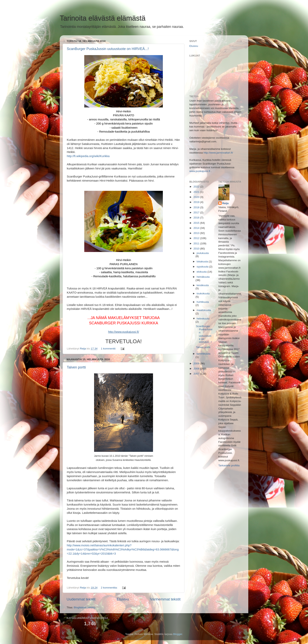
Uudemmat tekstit (81, 599)
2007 (197, 374)
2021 (197, 192)
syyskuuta (203, 267)
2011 (197, 243)
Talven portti (76, 367)
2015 (197, 223)
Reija (225, 203)
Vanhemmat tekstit (165, 599)
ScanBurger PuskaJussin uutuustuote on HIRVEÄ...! (108, 49)
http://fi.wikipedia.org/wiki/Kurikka (88, 156)
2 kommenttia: (110, 588)
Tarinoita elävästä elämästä (103, 18)
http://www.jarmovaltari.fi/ (218, 153)
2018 (197, 207)
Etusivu (123, 599)
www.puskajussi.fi (200, 171)
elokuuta (202, 272)
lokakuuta (203, 262)
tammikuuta (203, 354)
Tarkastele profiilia (229, 465)
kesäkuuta (203, 285)
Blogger (178, 634)
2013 (197, 233)
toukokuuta (203, 293)
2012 (197, 238)
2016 (197, 218)
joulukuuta (203, 253)
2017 (197, 212)
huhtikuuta (203, 302)
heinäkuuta (203, 277)
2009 (197, 363)
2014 (197, 228)
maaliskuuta (204, 310)
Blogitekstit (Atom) (84, 607)
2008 (197, 369)
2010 (197, 249)
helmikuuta (203, 319)
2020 (197, 197)
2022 (197, 187)
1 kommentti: (109, 349)
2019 (197, 202)
